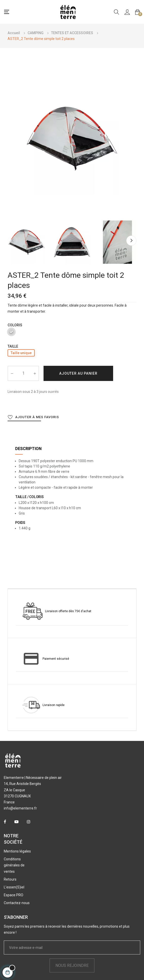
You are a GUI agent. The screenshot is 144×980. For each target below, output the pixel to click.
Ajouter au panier (78, 373)
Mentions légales (17, 851)
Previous (13, 241)
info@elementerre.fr (20, 808)
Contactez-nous (17, 903)
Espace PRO (14, 895)
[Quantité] (23, 373)
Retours (10, 879)
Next (131, 241)
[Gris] (11, 333)
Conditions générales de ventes (14, 865)
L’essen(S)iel (14, 887)
